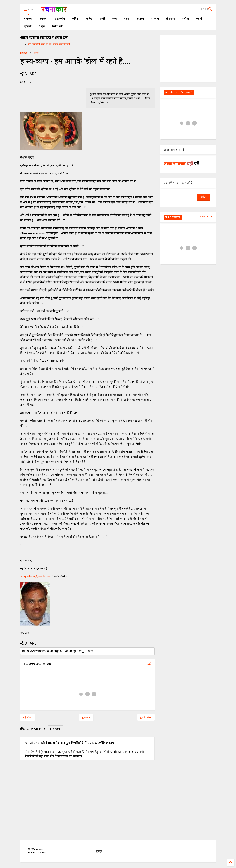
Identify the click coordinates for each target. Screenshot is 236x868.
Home (24, 53)
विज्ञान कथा (58, 26)
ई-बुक (42, 26)
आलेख (89, 19)
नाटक (127, 19)
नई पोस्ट (28, 717)
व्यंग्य (114, 19)
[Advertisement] (188, 58)
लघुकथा (43, 19)
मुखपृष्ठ (99, 851)
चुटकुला (28, 26)
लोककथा (171, 19)
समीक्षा (186, 19)
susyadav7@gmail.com (35, 576)
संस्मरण (140, 19)
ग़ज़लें (102, 19)
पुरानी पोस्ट (146, 717)
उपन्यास (155, 19)
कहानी (199, 19)
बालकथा (28, 19)
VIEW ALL (206, 217)
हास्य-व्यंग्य (60, 19)
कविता (75, 19)
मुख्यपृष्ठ (86, 717)
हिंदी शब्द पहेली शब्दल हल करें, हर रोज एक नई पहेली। (49, 44)
